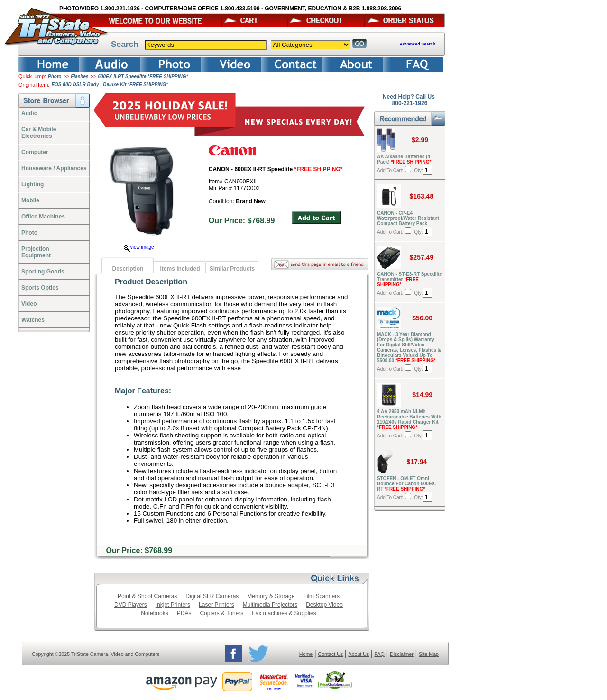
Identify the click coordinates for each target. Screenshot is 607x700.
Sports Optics (40, 288)
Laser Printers (216, 605)
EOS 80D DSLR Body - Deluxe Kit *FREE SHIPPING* (110, 85)
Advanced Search (418, 44)
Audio (29, 113)
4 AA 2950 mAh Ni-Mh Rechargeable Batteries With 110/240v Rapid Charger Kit (409, 419)
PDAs (184, 613)
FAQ (379, 654)
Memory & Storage (271, 596)
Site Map (429, 654)
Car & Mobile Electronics (39, 133)
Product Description (151, 282)
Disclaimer (402, 654)
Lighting (32, 184)
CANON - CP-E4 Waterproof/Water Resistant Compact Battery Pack (408, 218)
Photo (55, 77)
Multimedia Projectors (270, 605)
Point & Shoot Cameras (147, 596)
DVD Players (131, 605)
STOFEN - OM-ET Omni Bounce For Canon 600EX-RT (407, 484)
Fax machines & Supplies (284, 613)
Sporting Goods (43, 272)
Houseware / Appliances (54, 168)
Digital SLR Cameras (212, 596)
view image (139, 247)
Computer (35, 152)
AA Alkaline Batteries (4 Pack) (404, 159)
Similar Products (232, 269)
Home (306, 654)
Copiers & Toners (221, 613)
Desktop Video (324, 605)
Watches (33, 320)
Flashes (79, 77)
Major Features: (143, 391)
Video (29, 304)
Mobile (30, 200)
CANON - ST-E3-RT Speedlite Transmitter (409, 279)
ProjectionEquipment (36, 252)
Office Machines (43, 217)
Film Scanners (321, 596)
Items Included (180, 269)
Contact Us (331, 654)
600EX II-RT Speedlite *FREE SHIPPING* (143, 77)
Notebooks (154, 613)
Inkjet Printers (173, 605)
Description (128, 269)
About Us (359, 654)
